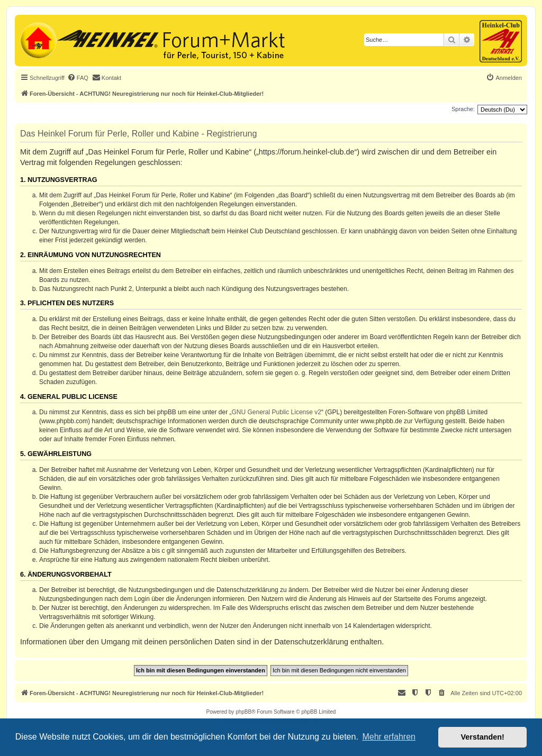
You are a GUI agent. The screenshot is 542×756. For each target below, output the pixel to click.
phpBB (243, 712)
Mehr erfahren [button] (389, 737)
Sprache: (463, 109)
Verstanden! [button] (483, 737)
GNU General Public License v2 (277, 412)
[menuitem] (78, 78)
